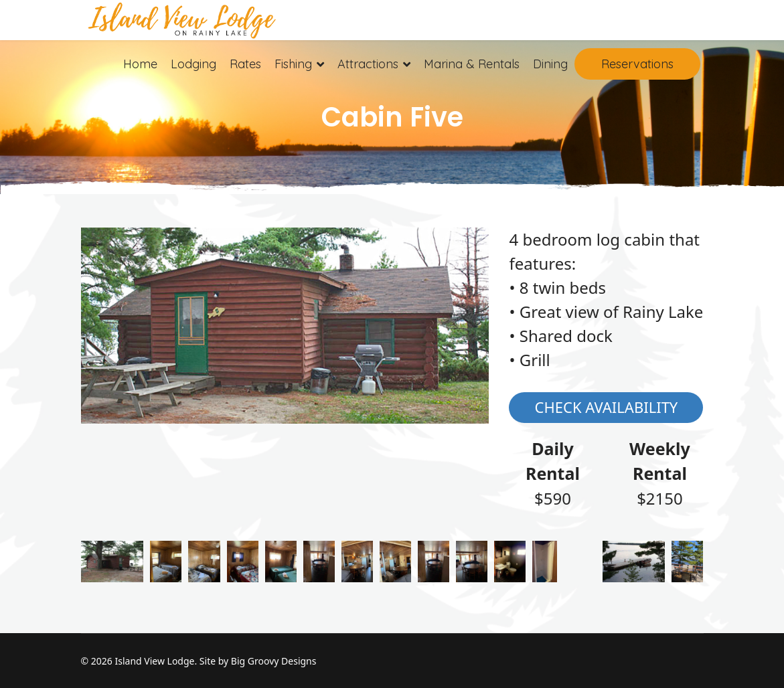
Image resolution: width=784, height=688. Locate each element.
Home (140, 64)
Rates (245, 64)
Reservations (637, 64)
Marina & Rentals (472, 64)
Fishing (293, 64)
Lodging (193, 64)
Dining (550, 64)
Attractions (368, 64)
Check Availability (607, 407)
